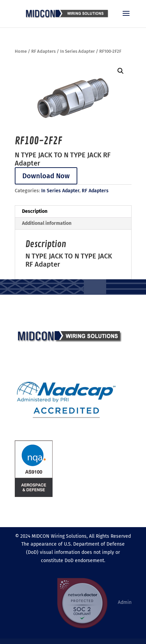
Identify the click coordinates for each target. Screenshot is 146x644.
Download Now (46, 176)
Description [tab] (35, 211)
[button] (121, 71)
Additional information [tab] (47, 223)
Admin (125, 602)
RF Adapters (43, 51)
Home (21, 51)
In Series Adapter (77, 51)
